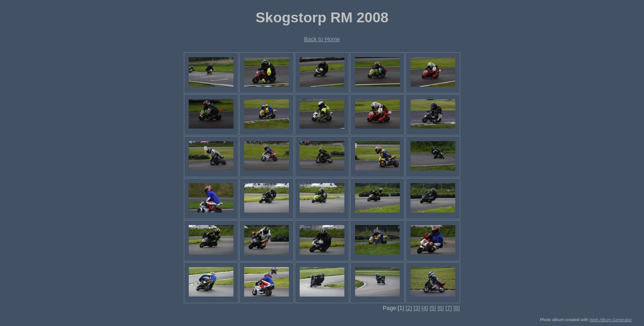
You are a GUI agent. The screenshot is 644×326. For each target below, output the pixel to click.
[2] (409, 308)
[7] (449, 308)
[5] (432, 308)
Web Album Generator (611, 320)
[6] (441, 308)
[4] (425, 308)
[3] (417, 308)
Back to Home (322, 39)
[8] (457, 308)
